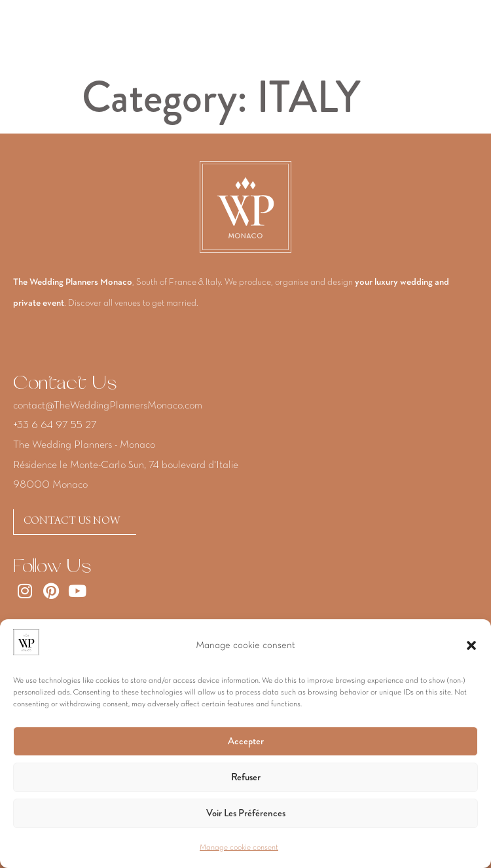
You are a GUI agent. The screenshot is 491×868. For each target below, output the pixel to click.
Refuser (246, 777)
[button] (471, 645)
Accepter (246, 741)
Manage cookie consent (239, 848)
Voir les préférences (246, 813)
